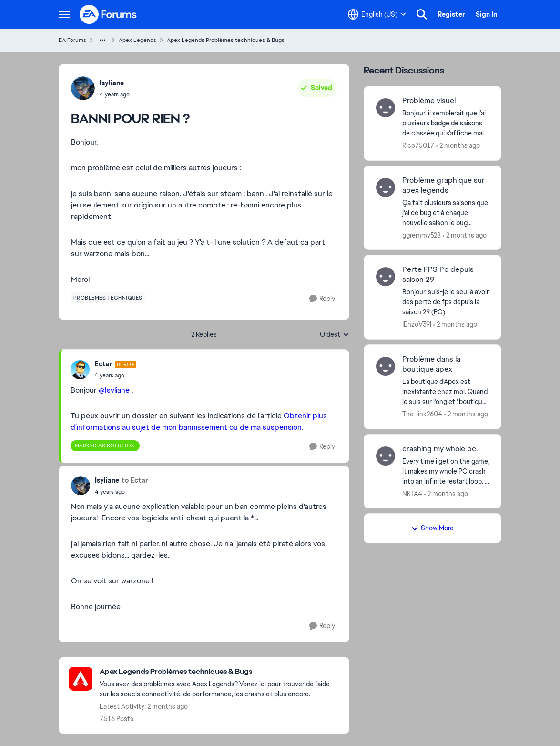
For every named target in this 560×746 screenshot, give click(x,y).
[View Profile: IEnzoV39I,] (386, 277)
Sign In (486, 14)
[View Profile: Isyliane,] (83, 88)
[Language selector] (377, 14)
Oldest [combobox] (335, 335)
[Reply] (322, 299)
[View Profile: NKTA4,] (386, 456)
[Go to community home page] (109, 14)
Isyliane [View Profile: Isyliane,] (112, 83)
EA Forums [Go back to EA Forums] (72, 40)
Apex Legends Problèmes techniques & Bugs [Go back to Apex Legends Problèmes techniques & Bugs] (226, 40)
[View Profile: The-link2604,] (386, 366)
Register (451, 14)
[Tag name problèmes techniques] (108, 298)
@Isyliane (114, 390)
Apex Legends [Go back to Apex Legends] (137, 40)
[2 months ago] (458, 146)
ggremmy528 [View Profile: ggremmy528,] (422, 235)
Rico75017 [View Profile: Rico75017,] (418, 145)
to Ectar (135, 480)
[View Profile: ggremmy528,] (386, 187)
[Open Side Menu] (64, 14)
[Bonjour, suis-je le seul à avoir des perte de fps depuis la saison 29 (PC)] (446, 302)
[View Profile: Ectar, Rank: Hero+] (80, 370)
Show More (432, 528)
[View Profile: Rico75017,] (386, 108)
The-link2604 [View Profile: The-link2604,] (422, 414)
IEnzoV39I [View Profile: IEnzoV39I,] (417, 324)
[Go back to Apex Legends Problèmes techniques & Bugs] (219, 672)
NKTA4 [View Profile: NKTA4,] (412, 493)
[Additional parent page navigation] (102, 40)
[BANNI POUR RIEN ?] (116, 375)
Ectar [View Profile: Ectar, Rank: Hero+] (103, 364)
